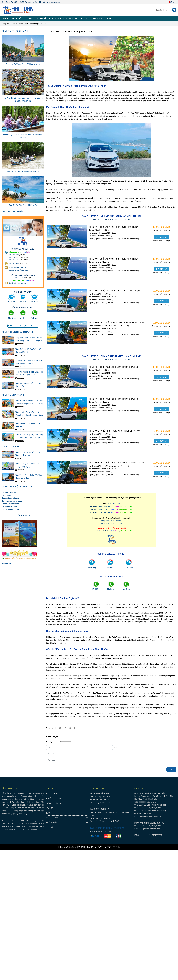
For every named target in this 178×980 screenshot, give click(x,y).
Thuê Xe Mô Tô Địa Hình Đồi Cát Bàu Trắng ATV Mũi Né (29, 362)
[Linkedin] (65, 728)
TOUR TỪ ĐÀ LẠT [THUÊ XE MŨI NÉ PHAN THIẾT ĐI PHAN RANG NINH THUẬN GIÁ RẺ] (10, 446)
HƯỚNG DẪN (97, 18)
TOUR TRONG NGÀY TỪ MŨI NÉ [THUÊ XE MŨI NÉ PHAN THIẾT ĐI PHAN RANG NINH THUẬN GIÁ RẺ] (18, 332)
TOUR (69, 18)
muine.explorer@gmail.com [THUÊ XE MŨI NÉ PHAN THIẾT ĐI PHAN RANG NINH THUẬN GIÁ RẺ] (111, 523)
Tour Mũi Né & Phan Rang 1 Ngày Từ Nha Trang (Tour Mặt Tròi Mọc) (29, 402)
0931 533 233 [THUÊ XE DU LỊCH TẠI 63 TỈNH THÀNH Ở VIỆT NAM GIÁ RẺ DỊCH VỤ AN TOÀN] (14, 255)
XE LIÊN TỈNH (82, 18)
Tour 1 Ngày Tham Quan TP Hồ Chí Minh (23, 64)
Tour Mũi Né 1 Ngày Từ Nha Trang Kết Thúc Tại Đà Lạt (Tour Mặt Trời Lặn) (29, 437)
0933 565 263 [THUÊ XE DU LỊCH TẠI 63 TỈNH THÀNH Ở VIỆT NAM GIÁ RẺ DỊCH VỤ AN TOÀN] (20, 278)
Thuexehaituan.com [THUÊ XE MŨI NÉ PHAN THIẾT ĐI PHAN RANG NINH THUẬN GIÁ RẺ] (10, 510)
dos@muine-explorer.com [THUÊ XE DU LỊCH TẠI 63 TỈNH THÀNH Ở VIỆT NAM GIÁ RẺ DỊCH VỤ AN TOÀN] (18, 283)
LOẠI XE (59, 18)
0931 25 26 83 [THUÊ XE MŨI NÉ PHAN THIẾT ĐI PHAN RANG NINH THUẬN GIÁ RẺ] (104, 512)
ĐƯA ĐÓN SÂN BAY (44, 18)
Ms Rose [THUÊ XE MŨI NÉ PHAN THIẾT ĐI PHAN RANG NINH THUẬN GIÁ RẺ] (130, 568)
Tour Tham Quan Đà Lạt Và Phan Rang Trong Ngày (29, 477)
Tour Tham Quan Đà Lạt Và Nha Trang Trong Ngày (28, 465)
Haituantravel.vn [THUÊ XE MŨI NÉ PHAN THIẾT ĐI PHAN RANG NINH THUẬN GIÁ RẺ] (9, 492)
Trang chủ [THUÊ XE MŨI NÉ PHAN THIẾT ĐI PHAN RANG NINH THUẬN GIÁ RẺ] (6, 24)
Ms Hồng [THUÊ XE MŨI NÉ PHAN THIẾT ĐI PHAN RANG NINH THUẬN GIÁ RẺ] (92, 568)
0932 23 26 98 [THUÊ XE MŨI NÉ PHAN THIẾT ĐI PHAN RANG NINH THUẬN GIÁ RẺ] (18, 2)
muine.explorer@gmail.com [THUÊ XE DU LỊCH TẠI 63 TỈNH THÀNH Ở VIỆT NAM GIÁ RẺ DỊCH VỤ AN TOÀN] (19, 270)
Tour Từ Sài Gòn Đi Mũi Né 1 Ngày (23, 205)
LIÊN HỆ (109, 18)
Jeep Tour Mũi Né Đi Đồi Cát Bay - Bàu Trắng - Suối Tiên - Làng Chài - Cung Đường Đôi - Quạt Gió (29, 339)
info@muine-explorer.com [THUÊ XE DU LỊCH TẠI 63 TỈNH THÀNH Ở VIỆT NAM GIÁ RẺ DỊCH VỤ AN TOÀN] (18, 267)
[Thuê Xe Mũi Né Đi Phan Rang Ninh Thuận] (18, 10)
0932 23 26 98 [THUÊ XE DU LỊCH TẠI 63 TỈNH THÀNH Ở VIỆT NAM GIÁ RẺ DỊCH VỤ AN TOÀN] (14, 257)
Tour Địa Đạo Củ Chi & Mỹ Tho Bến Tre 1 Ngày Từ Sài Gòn (23, 136)
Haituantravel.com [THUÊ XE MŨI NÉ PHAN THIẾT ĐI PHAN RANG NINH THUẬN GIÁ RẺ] (10, 507)
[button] (173, 2)
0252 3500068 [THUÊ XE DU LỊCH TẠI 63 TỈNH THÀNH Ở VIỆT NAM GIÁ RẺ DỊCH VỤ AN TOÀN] (14, 264)
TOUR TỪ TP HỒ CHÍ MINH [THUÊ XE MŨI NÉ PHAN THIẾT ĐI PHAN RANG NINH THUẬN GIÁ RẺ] (15, 31)
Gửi (171, 769)
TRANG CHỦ (8, 18)
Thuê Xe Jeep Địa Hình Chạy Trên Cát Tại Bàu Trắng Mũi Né (29, 373)
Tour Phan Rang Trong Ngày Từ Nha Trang (28, 425)
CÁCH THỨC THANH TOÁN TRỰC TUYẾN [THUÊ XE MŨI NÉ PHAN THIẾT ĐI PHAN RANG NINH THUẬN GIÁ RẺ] (108, 828)
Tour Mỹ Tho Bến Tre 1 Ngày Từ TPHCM (23, 171)
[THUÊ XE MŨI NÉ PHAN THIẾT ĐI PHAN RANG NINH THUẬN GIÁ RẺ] (161, 237)
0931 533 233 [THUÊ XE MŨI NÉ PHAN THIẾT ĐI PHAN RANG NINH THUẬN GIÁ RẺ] (31, 2)
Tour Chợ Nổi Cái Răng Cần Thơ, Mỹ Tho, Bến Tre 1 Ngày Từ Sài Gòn (23, 99)
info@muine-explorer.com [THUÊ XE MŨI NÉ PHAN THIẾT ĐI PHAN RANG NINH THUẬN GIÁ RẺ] (49, 2)
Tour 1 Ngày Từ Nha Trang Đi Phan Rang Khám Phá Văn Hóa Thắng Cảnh (28, 414)
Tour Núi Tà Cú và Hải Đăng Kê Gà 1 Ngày (28, 385)
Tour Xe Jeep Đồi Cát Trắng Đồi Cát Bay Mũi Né (28, 351)
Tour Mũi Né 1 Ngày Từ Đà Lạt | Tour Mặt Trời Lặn (28, 454)
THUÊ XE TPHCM (24, 18)
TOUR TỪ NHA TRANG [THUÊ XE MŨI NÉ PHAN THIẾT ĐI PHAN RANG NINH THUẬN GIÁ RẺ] (13, 395)
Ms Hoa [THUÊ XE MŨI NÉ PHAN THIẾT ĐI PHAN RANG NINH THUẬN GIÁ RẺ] (110, 568)
